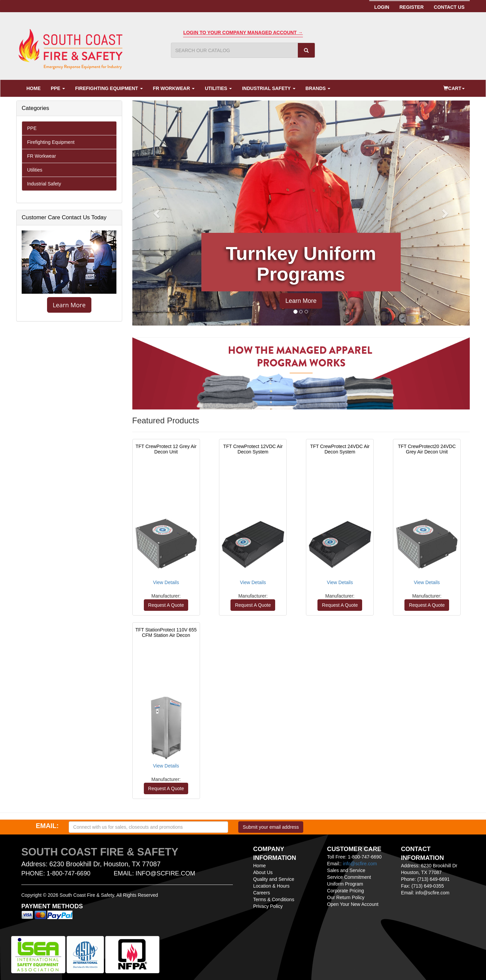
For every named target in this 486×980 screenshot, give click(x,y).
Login (382, 7)
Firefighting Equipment (109, 88)
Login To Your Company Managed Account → (243, 32)
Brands (318, 88)
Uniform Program (345, 884)
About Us (263, 872)
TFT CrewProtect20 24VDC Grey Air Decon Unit (427, 449)
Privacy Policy (268, 906)
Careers (262, 893)
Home (34, 88)
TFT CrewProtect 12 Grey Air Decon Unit (166, 449)
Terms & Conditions (274, 899)
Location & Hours (271, 886)
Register (414, 7)
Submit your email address (271, 827)
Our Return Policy (346, 897)
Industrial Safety (269, 88)
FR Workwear (174, 88)
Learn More (69, 305)
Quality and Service (274, 879)
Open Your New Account (353, 904)
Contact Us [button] (449, 7)
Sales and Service (346, 870)
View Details (166, 582)
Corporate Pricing (345, 891)
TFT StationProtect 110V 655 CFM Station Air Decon (166, 632)
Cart (454, 88)
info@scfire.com (360, 864)
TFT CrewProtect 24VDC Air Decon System (340, 449)
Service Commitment (349, 877)
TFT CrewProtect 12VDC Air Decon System (253, 449)
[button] (158, 213)
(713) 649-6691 (434, 879)
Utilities (218, 88)
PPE (58, 88)
